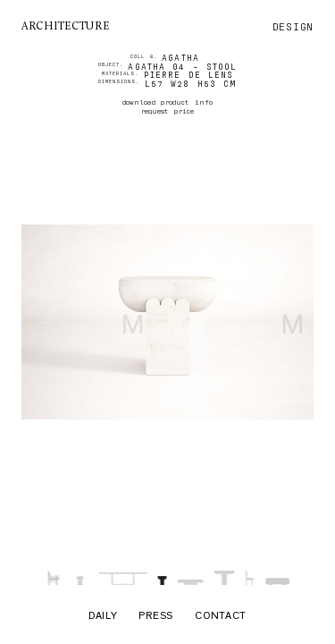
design (293, 27)
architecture (66, 27)
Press (156, 617)
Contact (221, 617)
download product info (167, 102)
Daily (103, 617)
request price (167, 111)
